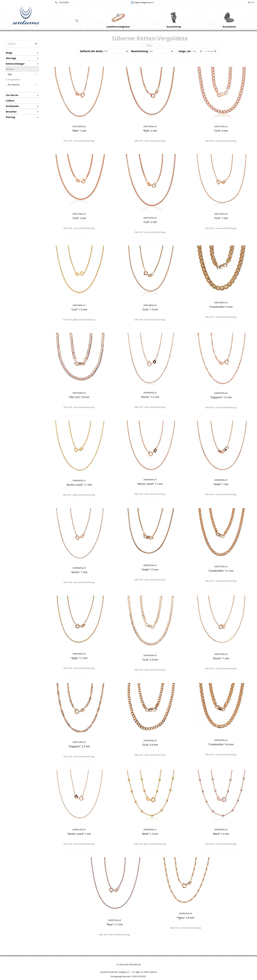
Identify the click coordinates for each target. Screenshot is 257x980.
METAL (22, 44)
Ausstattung (174, 27)
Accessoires (229, 27)
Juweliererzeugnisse (118, 27)
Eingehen (142, 2)
